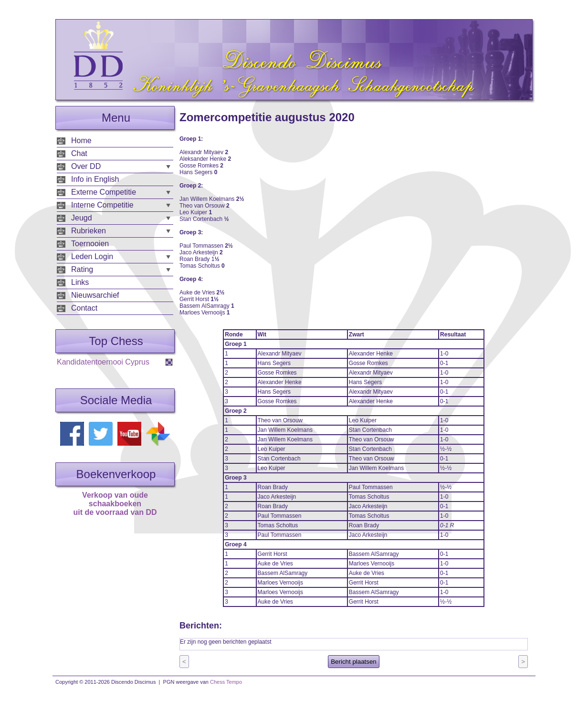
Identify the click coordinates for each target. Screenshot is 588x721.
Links (80, 282)
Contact (84, 308)
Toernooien (90, 244)
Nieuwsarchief (95, 295)
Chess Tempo (226, 682)
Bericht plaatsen (354, 662)
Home (81, 141)
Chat (79, 153)
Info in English (95, 179)
